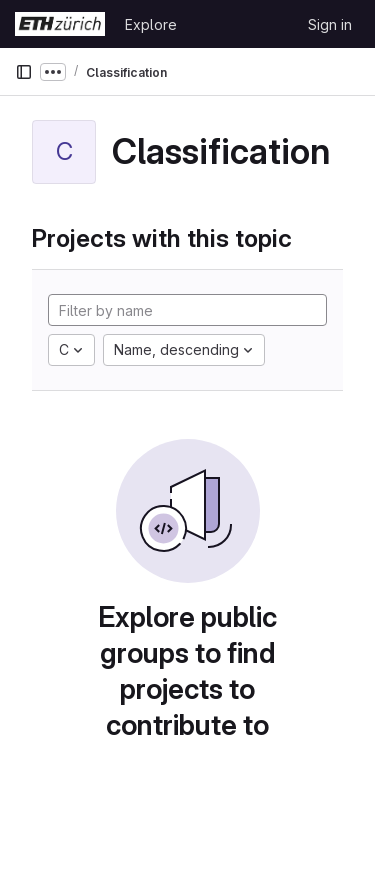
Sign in (330, 24)
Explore (151, 24)
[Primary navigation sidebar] (24, 72)
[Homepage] (60, 24)
